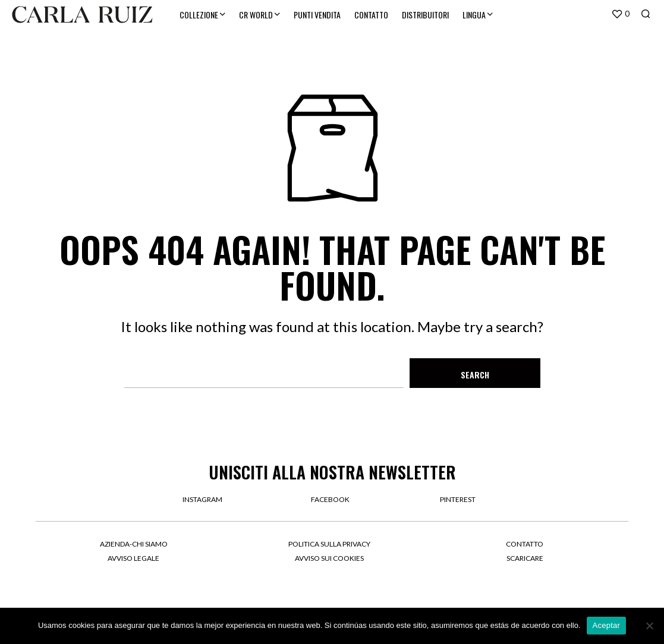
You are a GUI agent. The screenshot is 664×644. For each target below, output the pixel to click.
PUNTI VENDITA (317, 15)
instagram (202, 499)
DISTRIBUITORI (425, 15)
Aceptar (607, 625)
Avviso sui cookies (329, 558)
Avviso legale (133, 558)
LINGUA (474, 15)
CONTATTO (371, 15)
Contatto (525, 544)
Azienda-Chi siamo (134, 544)
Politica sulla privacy (329, 544)
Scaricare (525, 558)
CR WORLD (256, 15)
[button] (620, 14)
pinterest (458, 499)
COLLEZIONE (199, 15)
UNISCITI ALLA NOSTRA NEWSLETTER (332, 472)
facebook (330, 499)
